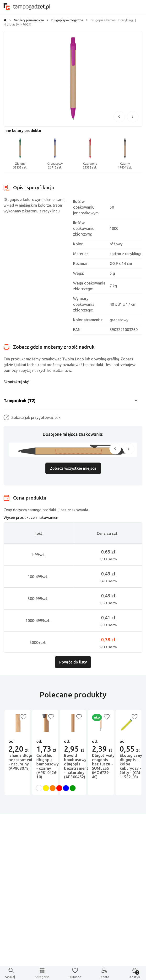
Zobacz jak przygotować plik (32, 417)
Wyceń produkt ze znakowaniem (32, 517)
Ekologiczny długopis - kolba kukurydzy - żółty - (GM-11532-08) (131, 766)
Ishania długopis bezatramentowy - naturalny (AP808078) (24, 762)
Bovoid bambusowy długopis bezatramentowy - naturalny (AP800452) (80, 766)
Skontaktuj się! (16, 382)
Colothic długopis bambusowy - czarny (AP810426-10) (47, 766)
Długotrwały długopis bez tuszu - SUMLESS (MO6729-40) (103, 766)
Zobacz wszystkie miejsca (73, 468)
